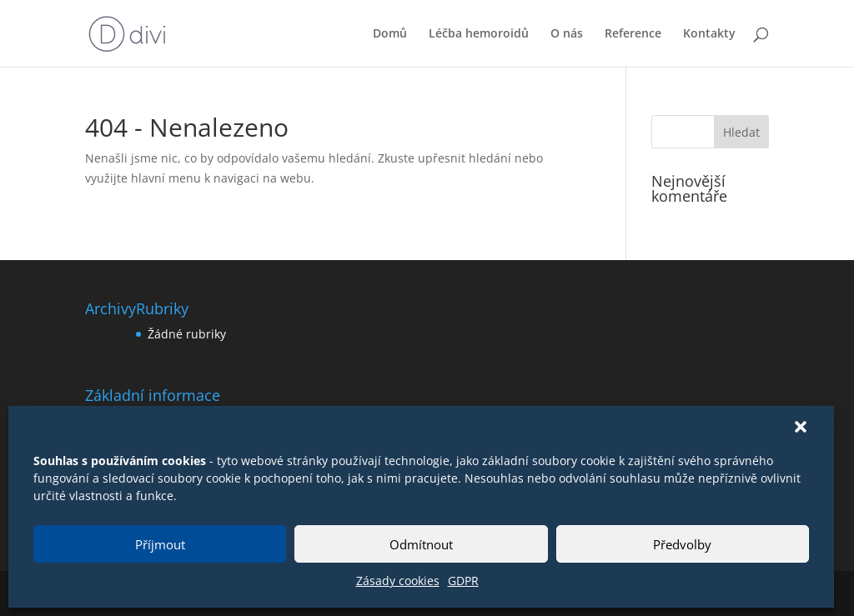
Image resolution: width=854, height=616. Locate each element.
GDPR (463, 581)
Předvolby (682, 544)
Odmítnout (421, 544)
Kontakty (709, 34)
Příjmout (160, 544)
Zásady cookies (398, 581)
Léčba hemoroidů (479, 34)
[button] (801, 427)
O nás (567, 34)
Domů (390, 34)
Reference (633, 34)
